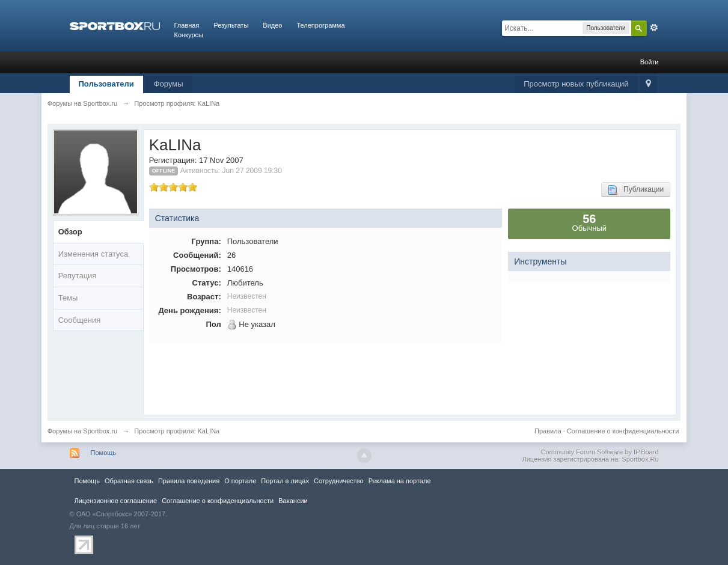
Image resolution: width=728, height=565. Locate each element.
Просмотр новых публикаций (576, 84)
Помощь (104, 453)
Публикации (636, 190)
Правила (548, 431)
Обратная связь (129, 481)
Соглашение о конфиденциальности (623, 431)
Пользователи (106, 84)
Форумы (169, 84)
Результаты (231, 25)
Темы (68, 298)
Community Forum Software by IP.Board (599, 452)
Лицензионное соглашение (116, 501)
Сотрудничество (339, 481)
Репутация (78, 276)
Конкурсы (189, 35)
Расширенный (654, 28)
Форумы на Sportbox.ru (83, 431)
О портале (240, 481)
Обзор (70, 232)
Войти (650, 62)
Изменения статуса (93, 254)
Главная (187, 25)
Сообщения (80, 320)
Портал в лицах (285, 481)
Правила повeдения (189, 481)
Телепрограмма (320, 25)
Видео (272, 25)
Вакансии (293, 501)
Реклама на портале (400, 481)
